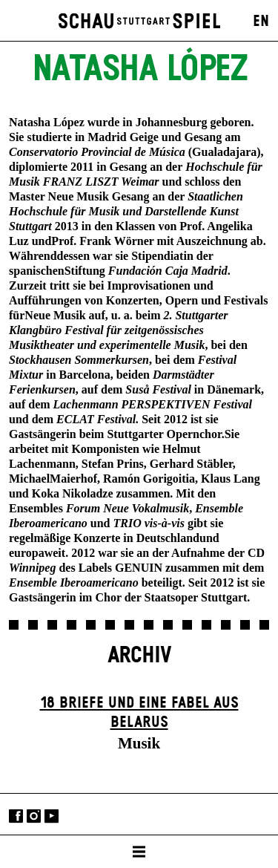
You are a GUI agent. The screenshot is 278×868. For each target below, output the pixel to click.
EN (261, 22)
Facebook (16, 816)
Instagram (34, 816)
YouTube (52, 816)
